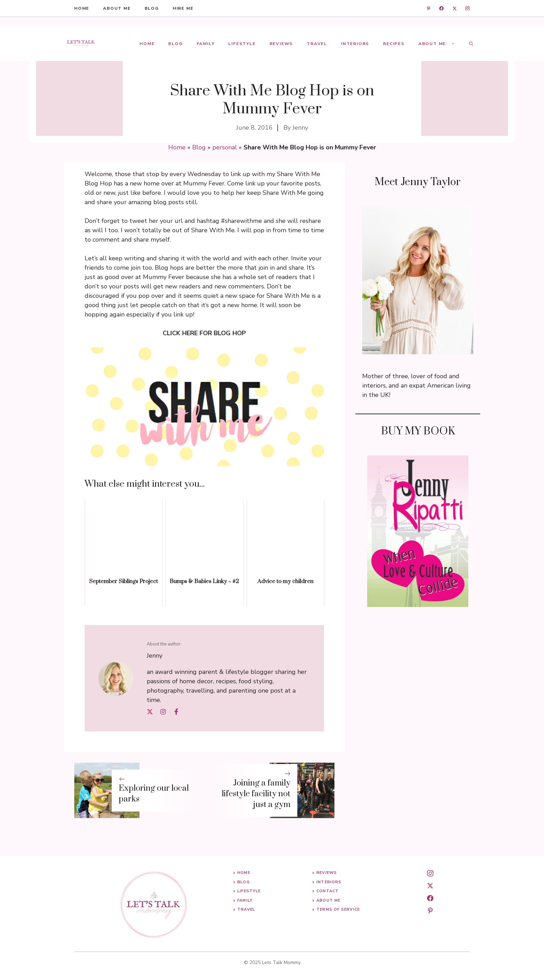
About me (117, 8)
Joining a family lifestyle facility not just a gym (256, 794)
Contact (328, 891)
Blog (175, 44)
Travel (317, 44)
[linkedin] (429, 8)
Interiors (355, 44)
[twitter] (455, 8)
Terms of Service (338, 909)
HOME (82, 8)
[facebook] (441, 8)
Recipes (394, 44)
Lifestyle (242, 44)
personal (225, 147)
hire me (183, 8)
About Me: (440, 44)
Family (206, 44)
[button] (471, 44)
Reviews (281, 44)
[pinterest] (430, 911)
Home (147, 44)
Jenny (300, 128)
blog (152, 8)
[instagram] (467, 8)
